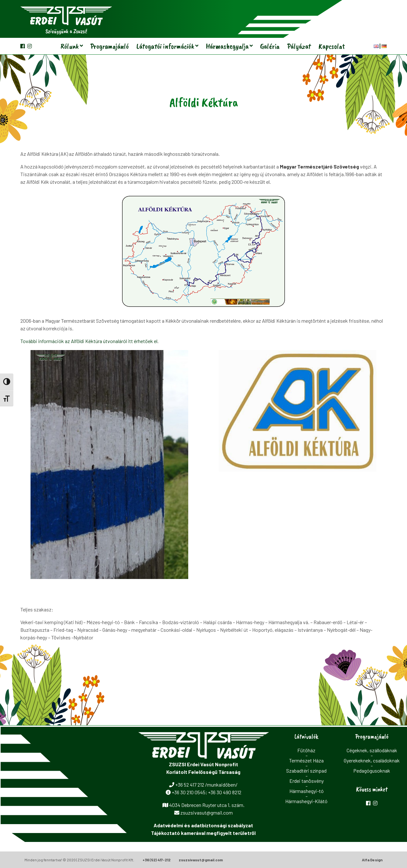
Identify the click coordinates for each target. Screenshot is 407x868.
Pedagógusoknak (372, 771)
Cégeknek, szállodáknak (372, 750)
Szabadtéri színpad (306, 771)
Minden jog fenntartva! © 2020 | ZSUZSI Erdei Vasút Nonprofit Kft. (79, 860)
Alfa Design (372, 860)
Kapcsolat (332, 46)
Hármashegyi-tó (307, 791)
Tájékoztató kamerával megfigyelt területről (203, 833)
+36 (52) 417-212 (156, 860)
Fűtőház (306, 750)
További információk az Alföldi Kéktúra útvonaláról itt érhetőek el (89, 341)
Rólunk (70, 46)
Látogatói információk (165, 46)
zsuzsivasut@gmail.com (201, 860)
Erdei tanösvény (307, 781)
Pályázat (299, 46)
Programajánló (110, 46)
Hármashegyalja (227, 46)
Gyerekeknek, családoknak (372, 760)
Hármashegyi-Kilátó (306, 801)
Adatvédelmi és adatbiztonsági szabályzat (203, 825)
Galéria (270, 46)
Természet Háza (306, 760)
